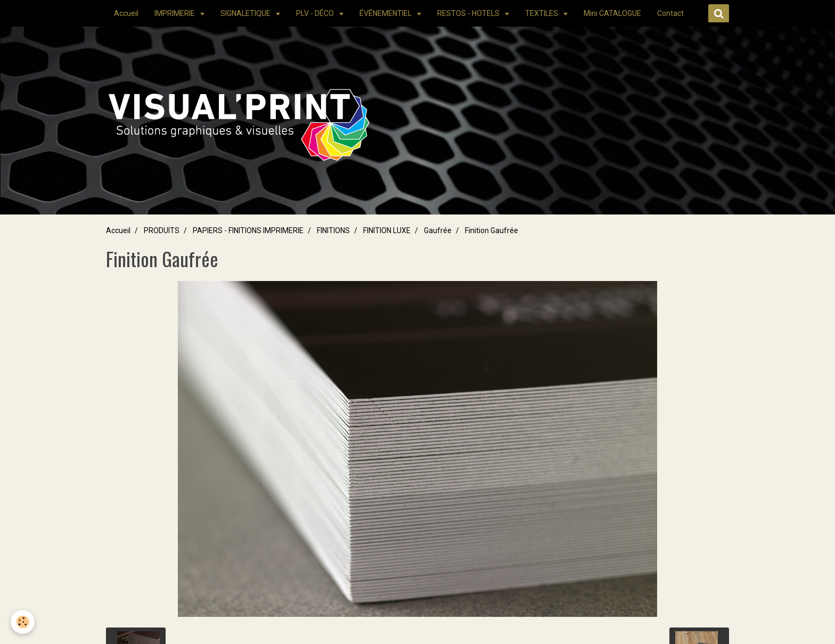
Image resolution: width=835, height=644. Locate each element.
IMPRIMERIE (175, 13)
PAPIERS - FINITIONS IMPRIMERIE (248, 230)
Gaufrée (438, 230)
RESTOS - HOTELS (469, 13)
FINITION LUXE (387, 230)
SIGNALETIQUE (246, 13)
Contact (670, 13)
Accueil (126, 13)
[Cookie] (23, 622)
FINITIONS (333, 230)
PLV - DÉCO (316, 13)
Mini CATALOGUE (612, 13)
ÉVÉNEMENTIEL (386, 13)
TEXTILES (542, 13)
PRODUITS (162, 230)
